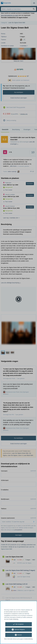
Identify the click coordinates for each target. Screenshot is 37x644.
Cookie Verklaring (14, 619)
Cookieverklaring (28, 639)
